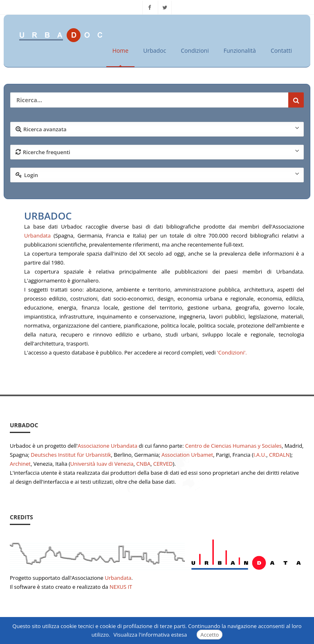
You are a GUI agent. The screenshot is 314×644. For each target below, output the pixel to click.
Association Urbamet (187, 455)
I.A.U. (260, 455)
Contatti (281, 50)
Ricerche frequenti (157, 152)
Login (157, 175)
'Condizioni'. (232, 352)
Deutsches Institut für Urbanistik (71, 455)
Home (121, 50)
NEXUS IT (121, 587)
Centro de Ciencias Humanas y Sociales (233, 446)
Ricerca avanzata (157, 129)
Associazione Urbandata (108, 446)
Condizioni (195, 50)
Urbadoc (155, 50)
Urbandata (37, 236)
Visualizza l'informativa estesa (150, 635)
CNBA (143, 464)
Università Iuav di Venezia (102, 464)
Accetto (210, 635)
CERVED (163, 464)
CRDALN (279, 455)
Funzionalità (240, 50)
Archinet (20, 464)
